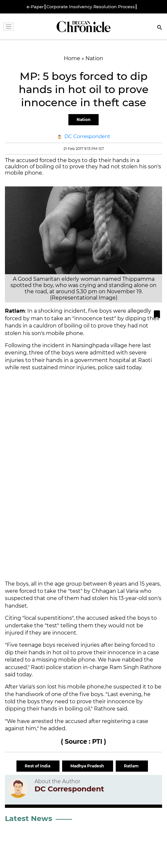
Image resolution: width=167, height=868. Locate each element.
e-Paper (35, 7)
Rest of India (38, 766)
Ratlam (132, 766)
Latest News (29, 819)
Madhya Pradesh (88, 766)
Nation (83, 120)
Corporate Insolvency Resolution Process (91, 7)
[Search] (160, 28)
